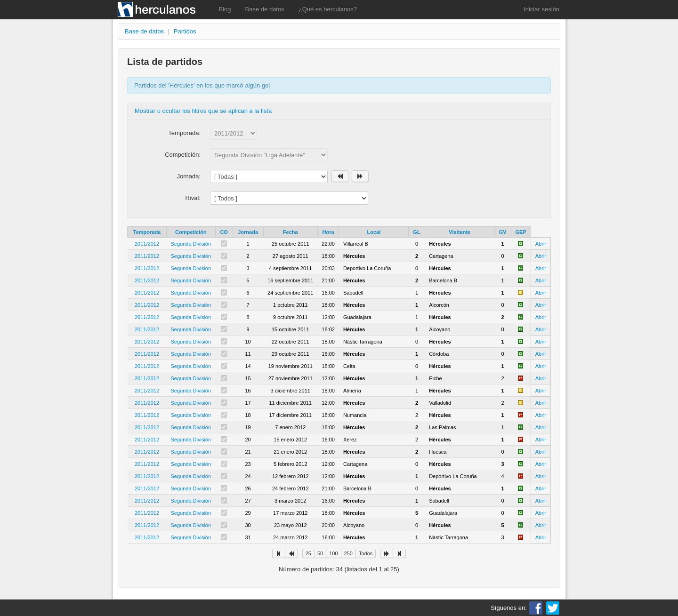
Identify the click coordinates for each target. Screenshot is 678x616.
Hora (328, 232)
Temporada (147, 232)
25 (308, 553)
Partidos (185, 31)
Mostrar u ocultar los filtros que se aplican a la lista (203, 111)
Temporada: (184, 133)
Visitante (460, 232)
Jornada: (189, 176)
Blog (225, 9)
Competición (191, 232)
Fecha (291, 232)
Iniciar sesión (541, 9)
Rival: (193, 198)
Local (374, 232)
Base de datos (265, 9)
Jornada (248, 232)
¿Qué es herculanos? (328, 9)
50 (320, 553)
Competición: (183, 155)
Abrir (541, 244)
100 (333, 553)
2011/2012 (147, 244)
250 (348, 553)
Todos (366, 553)
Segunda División (191, 244)
